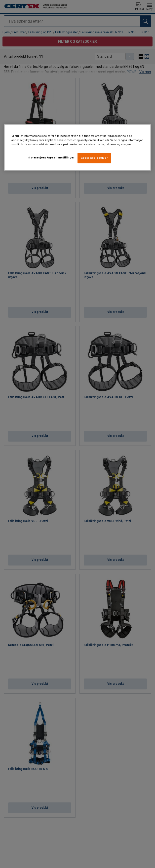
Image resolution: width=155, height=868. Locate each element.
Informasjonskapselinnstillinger (51, 158)
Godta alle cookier (94, 158)
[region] (78, 148)
